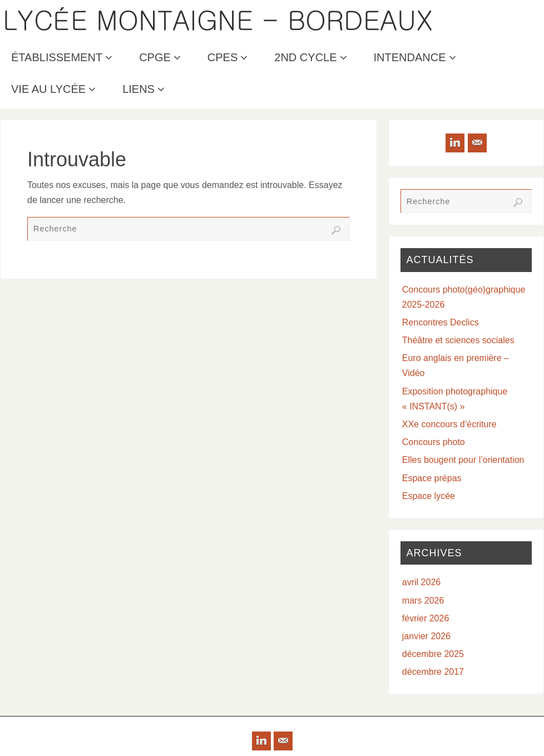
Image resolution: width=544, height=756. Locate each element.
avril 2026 (421, 582)
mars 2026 (423, 601)
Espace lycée (429, 496)
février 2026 (426, 618)
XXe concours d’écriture (449, 424)
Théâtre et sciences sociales (458, 340)
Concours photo (434, 442)
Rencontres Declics (441, 322)
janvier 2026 (426, 636)
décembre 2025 (433, 654)
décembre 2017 (433, 672)
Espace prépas (432, 478)
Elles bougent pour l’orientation (463, 460)
